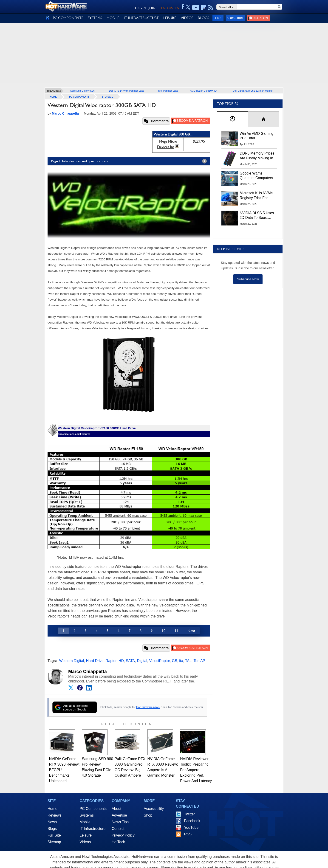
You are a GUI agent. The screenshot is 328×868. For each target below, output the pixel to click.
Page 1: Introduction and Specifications (130, 161)
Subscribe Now (248, 279)
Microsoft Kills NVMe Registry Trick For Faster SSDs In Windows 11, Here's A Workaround (257, 196)
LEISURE (170, 18)
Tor (196, 661)
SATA (130, 661)
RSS (188, 834)
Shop (218, 18)
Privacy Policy (123, 835)
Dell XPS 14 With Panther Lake (126, 91)
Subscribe (235, 18)
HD (121, 661)
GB (174, 661)
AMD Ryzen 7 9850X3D (203, 91)
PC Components (79, 97)
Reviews (54, 815)
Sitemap (54, 842)
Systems (87, 815)
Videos (85, 842)
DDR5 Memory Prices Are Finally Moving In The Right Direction (257, 156)
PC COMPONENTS (68, 18)
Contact (118, 829)
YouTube (191, 827)
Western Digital (71, 661)
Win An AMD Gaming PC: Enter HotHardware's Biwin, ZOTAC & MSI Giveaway (257, 136)
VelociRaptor (160, 661)
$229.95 (199, 141)
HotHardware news (148, 707)
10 (164, 631)
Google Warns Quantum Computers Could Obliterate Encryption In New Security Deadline (256, 176)
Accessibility (154, 809)
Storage (107, 97)
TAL (188, 661)
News (52, 822)
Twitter (189, 814)
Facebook (192, 821)
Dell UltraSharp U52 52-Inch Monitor (253, 91)
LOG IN (141, 8)
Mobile (85, 822)
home (53, 97)
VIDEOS (187, 18)
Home (52, 809)
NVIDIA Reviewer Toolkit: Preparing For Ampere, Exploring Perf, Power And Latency (196, 770)
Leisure (86, 835)
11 (176, 631)
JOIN (152, 8)
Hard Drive (95, 661)
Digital (142, 661)
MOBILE (113, 18)
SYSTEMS (95, 18)
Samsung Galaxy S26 (82, 91)
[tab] (232, 119)
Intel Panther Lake (168, 91)
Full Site (54, 835)
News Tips (120, 822)
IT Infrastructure (93, 829)
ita (181, 661)
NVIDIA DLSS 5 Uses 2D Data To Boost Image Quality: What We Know (257, 216)
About (116, 809)
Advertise (119, 815)
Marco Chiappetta (88, 671)
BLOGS (203, 18)
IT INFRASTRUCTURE (141, 18)
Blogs (52, 829)
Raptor (111, 661)
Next (191, 631)
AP (203, 661)
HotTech (118, 842)
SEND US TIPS (169, 8)
